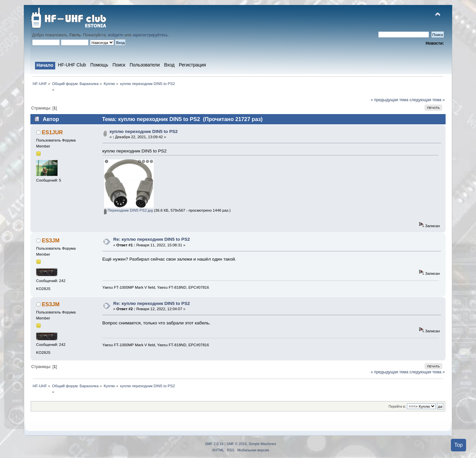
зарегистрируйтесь (150, 35)
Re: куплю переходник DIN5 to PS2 (151, 239)
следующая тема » (427, 100)
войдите (116, 35)
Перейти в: (397, 407)
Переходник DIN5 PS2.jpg (128, 210)
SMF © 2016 (237, 444)
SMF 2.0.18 (214, 444)
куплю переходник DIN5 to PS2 (143, 131)
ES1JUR (52, 132)
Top (458, 445)
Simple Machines (262, 444)
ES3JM (51, 240)
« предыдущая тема (390, 100)
